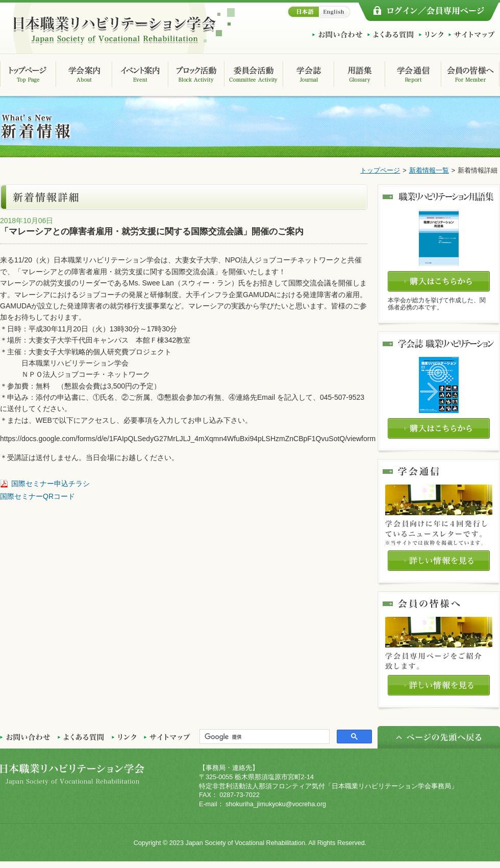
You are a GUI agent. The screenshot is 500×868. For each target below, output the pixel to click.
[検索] (264, 737)
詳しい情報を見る (439, 561)
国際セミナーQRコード (37, 496)
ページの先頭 (439, 737)
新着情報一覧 (429, 171)
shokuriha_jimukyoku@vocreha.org (276, 804)
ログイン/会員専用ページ (429, 12)
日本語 (302, 12)
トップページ (380, 171)
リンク (431, 35)
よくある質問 (391, 35)
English (335, 12)
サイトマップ (472, 35)
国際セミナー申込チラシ (51, 484)
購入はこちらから (439, 281)
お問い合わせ (337, 35)
